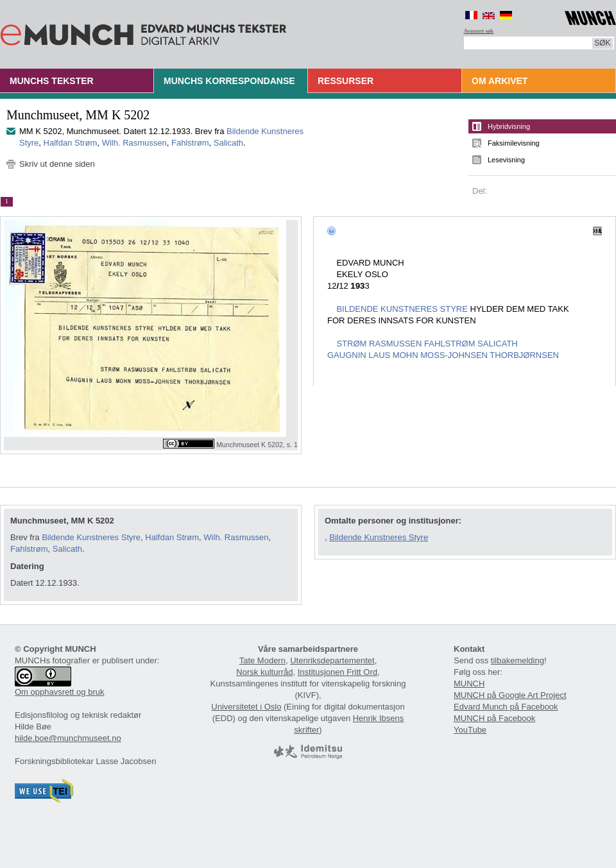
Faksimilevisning (514, 143)
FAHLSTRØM (449, 344)
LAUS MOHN (393, 355)
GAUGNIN (347, 355)
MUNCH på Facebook (494, 718)
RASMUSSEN (395, 344)
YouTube (470, 730)
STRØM (351, 344)
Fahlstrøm (190, 143)
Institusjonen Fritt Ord (338, 672)
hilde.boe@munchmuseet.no (68, 738)
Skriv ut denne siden (57, 164)
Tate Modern (262, 660)
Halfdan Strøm (71, 143)
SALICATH (498, 344)
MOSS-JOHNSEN (454, 355)
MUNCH (469, 684)
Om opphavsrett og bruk (59, 692)
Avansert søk (479, 31)
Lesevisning (506, 160)
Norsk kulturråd (264, 672)
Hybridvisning (509, 126)
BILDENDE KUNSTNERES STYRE (402, 309)
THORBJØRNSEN (524, 355)
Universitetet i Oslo (246, 707)
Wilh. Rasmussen (134, 143)
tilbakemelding (518, 660)
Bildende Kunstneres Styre (91, 537)
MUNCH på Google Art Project (510, 695)
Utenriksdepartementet (332, 660)
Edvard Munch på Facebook (506, 707)
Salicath (228, 143)
